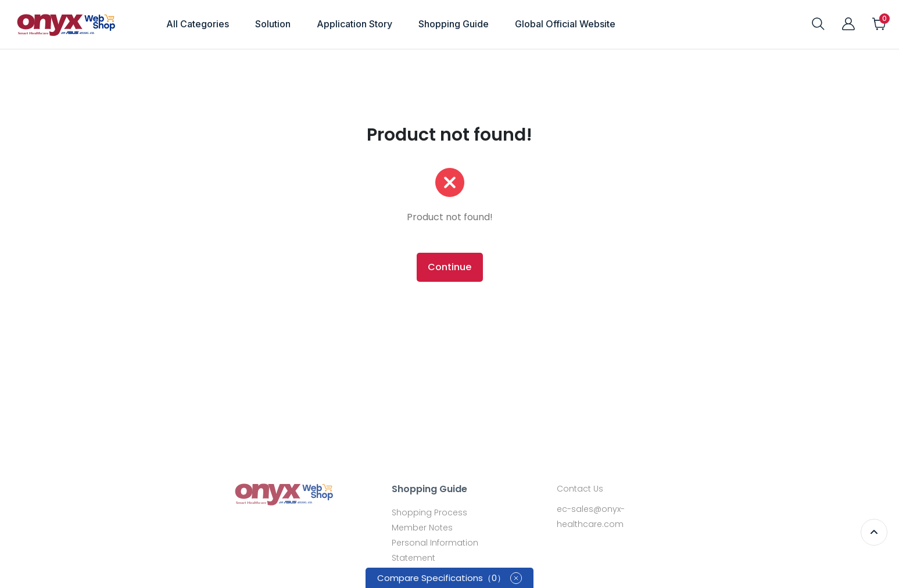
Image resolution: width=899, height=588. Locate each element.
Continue (450, 267)
